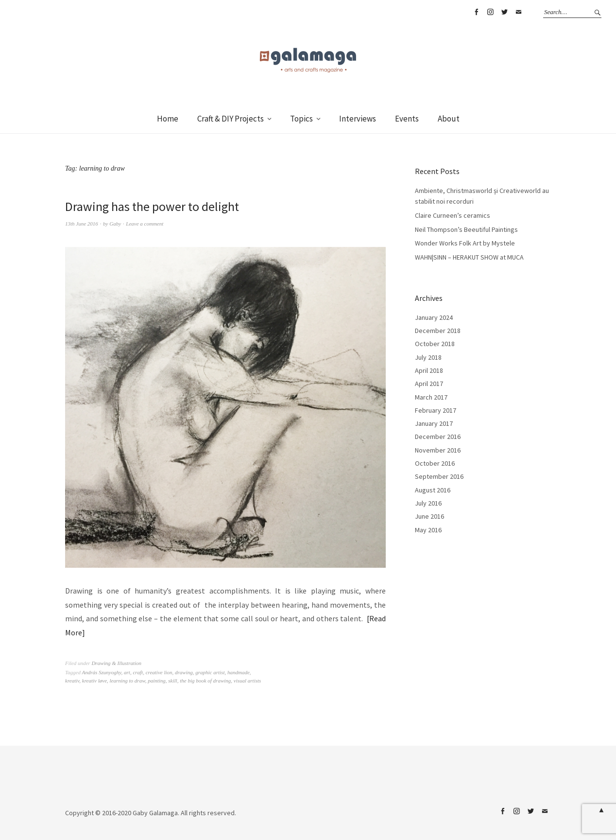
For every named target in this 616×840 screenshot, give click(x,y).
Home (168, 119)
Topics (301, 119)
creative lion (159, 672)
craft (138, 672)
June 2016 (429, 516)
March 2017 (431, 397)
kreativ (72, 681)
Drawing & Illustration (116, 663)
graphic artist (210, 672)
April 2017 (429, 384)
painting (157, 681)
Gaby (115, 224)
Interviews (358, 119)
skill (172, 681)
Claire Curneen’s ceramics (453, 215)
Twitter (504, 12)
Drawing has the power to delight (152, 206)
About (449, 119)
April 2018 (429, 370)
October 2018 (435, 344)
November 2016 (438, 450)
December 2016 (438, 437)
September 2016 (439, 476)
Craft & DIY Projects (231, 119)
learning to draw (128, 681)
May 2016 (428, 530)
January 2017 (434, 423)
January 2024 (434, 317)
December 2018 (438, 331)
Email (518, 12)
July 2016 (428, 503)
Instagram (490, 12)
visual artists (248, 681)
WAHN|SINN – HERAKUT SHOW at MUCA (469, 257)
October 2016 (435, 463)
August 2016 (433, 490)
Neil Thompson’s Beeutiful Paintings (466, 229)
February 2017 (436, 410)
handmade (239, 672)
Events (407, 119)
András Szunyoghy (102, 672)
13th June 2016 (82, 224)
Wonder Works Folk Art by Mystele (465, 243)
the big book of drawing (205, 681)
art (127, 672)
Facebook (476, 12)
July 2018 (428, 357)
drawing (184, 672)
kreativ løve (94, 681)
